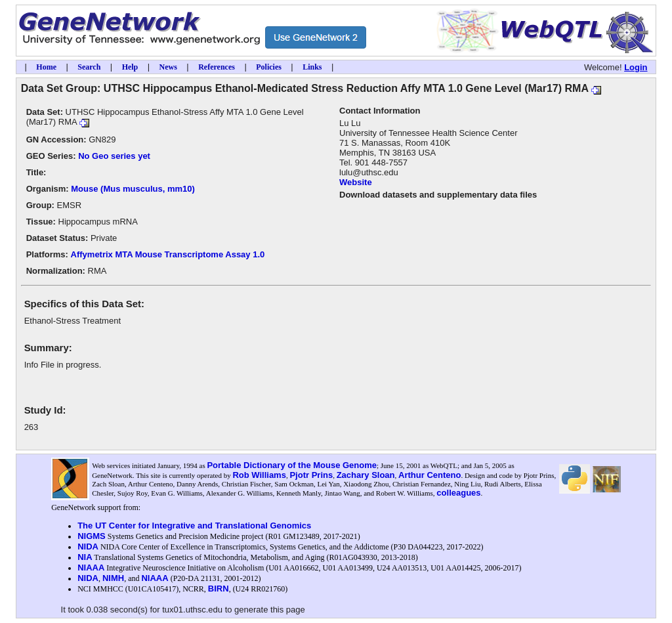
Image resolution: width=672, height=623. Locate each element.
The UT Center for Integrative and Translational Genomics (194, 526)
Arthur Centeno (430, 475)
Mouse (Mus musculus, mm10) (133, 189)
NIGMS (92, 536)
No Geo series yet (114, 156)
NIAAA (91, 568)
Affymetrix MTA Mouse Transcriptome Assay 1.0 (168, 254)
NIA (85, 557)
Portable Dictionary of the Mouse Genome (292, 465)
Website (356, 182)
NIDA (88, 547)
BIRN (219, 589)
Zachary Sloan (366, 475)
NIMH (113, 578)
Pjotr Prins (311, 475)
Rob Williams (259, 475)
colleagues (458, 493)
